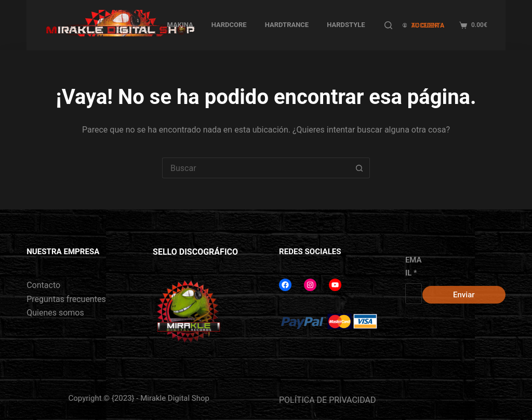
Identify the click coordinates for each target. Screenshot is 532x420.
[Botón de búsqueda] (360, 168)
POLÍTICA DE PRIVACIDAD (327, 400)
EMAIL (414, 266)
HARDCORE (229, 25)
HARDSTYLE (346, 25)
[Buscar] (388, 25)
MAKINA (180, 25)
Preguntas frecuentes (66, 299)
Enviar (464, 295)
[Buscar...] (256, 168)
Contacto (43, 285)
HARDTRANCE (287, 25)
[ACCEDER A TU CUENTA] (426, 25)
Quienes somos (55, 313)
